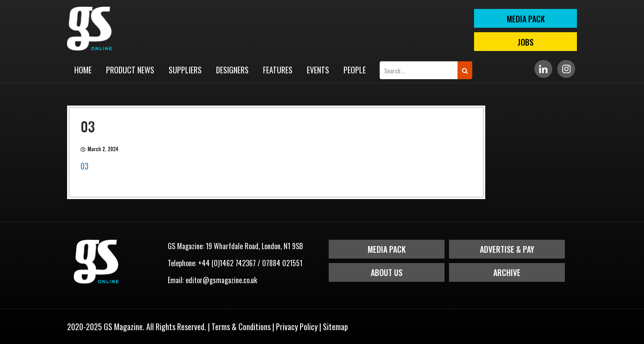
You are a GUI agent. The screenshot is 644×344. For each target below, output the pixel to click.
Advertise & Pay (507, 249)
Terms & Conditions (241, 327)
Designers (232, 70)
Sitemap (335, 327)
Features (278, 70)
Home (83, 70)
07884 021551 (282, 263)
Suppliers (185, 70)
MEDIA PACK (526, 19)
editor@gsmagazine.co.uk (221, 280)
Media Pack (387, 249)
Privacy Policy (297, 327)
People (355, 70)
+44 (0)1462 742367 (227, 263)
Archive (507, 272)
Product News (130, 70)
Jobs (525, 42)
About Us (387, 272)
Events (318, 70)
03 (85, 166)
